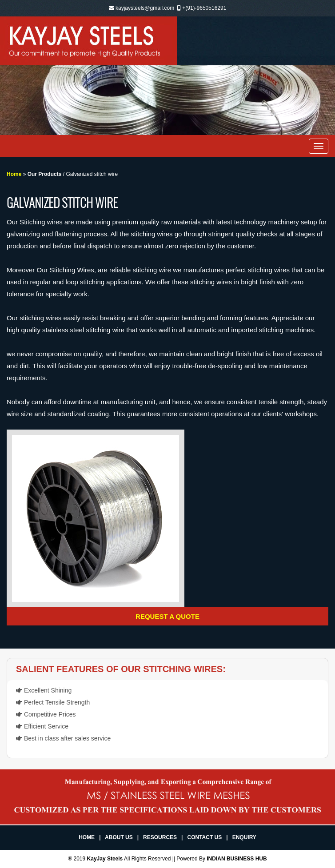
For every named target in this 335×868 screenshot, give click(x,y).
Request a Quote (167, 616)
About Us (119, 837)
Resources (160, 837)
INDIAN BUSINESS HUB (237, 859)
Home (14, 174)
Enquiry (244, 837)
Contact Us (204, 837)
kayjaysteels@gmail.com (145, 8)
